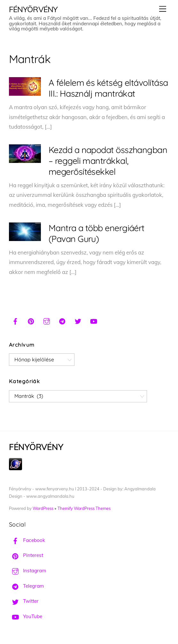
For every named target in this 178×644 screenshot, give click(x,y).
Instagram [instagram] (27, 571)
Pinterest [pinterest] (26, 555)
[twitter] (78, 320)
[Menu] (163, 9)
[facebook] (15, 320)
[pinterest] (31, 320)
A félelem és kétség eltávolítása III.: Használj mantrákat (108, 88)
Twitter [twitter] (24, 601)
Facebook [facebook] (27, 540)
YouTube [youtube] (26, 616)
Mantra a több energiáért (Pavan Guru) (97, 233)
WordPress (43, 508)
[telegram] (62, 320)
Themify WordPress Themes (84, 508)
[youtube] (94, 320)
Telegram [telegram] (26, 586)
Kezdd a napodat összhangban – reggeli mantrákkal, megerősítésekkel (108, 161)
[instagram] (47, 320)
